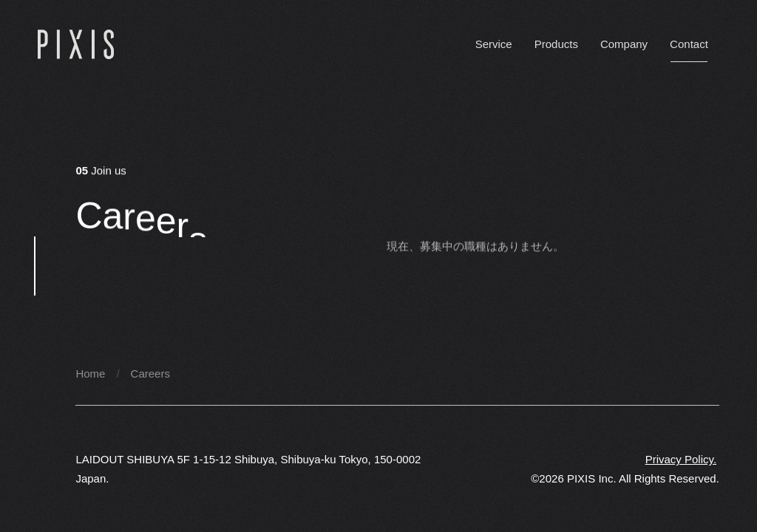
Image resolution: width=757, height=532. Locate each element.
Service (494, 44)
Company (624, 44)
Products (556, 44)
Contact (689, 44)
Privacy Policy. (681, 459)
